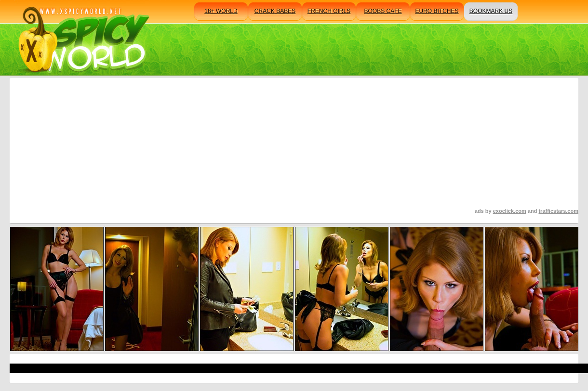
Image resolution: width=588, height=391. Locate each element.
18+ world (221, 11)
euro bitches (437, 11)
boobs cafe (383, 11)
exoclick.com (510, 211)
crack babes (275, 11)
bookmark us (491, 11)
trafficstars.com (558, 211)
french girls (329, 11)
